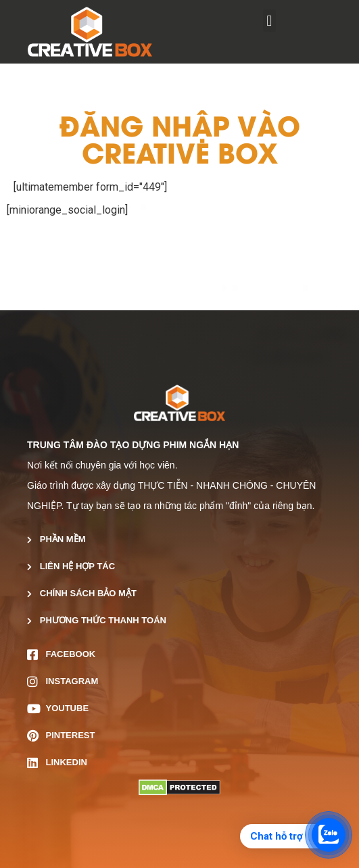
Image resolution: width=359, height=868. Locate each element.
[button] (269, 21)
